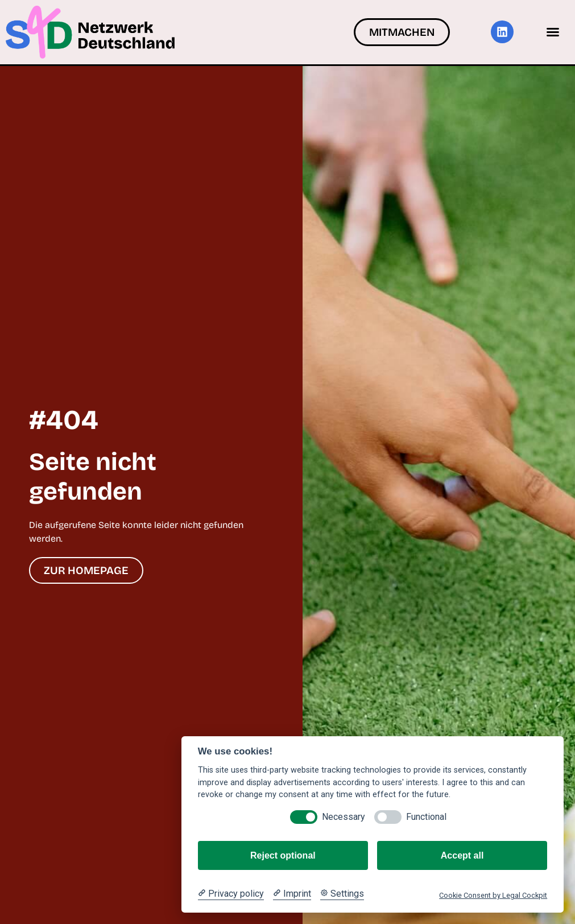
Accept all (462, 855)
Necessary (344, 817)
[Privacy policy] (231, 894)
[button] (553, 32)
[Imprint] (292, 894)
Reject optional (283, 855)
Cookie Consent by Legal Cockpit (493, 895)
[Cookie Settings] (342, 894)
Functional (426, 817)
